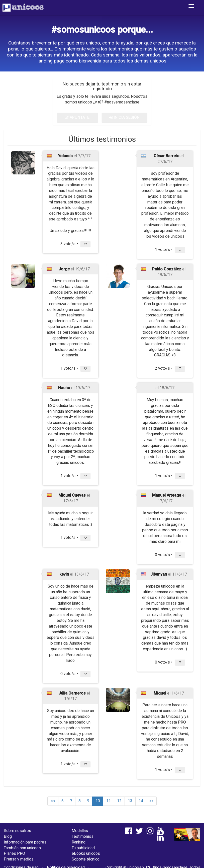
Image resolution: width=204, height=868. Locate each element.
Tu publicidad (83, 848)
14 (141, 801)
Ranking (79, 842)
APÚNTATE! (78, 117)
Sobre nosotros (17, 831)
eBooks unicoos (86, 853)
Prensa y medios (19, 859)
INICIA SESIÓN (124, 117)
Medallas (80, 831)
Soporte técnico (86, 859)
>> (151, 801)
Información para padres (25, 842)
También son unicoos (22, 848)
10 (98, 801)
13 (130, 801)
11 (109, 801)
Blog (8, 836)
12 (119, 801)
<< (53, 801)
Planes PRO (14, 853)
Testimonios (83, 836)
